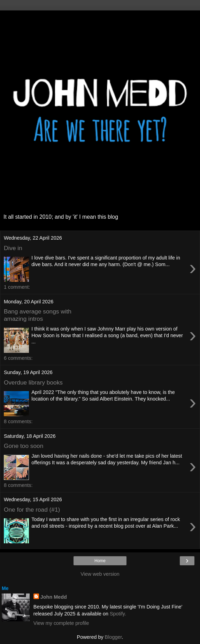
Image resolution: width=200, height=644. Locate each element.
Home (100, 561)
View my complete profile (61, 623)
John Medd (54, 597)
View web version (100, 574)
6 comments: (18, 358)
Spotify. (118, 614)
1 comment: (17, 287)
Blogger (113, 637)
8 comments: (18, 421)
